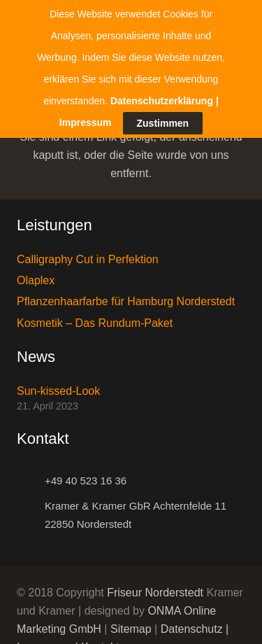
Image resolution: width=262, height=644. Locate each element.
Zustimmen (163, 94)
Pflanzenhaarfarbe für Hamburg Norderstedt (126, 295)
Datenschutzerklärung (162, 71)
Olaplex (36, 274)
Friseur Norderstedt (155, 586)
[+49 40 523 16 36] (31, 475)
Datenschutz (192, 623)
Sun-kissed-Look (58, 384)
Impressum (86, 92)
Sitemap (131, 623)
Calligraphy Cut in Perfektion (88, 253)
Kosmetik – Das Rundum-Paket (95, 317)
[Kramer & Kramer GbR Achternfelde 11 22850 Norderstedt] (31, 509)
